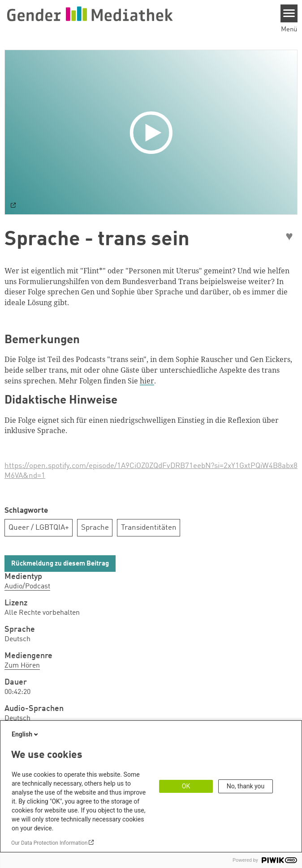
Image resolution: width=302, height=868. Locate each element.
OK (186, 786)
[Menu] (289, 13)
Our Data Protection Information (49, 843)
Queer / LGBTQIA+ (39, 528)
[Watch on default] (13, 206)
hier (147, 381)
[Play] (153, 132)
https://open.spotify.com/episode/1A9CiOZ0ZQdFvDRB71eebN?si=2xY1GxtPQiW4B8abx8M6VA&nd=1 (151, 471)
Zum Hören (22, 666)
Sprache (95, 528)
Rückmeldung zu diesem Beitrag (60, 564)
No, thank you (246, 786)
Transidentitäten (149, 528)
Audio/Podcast (27, 587)
